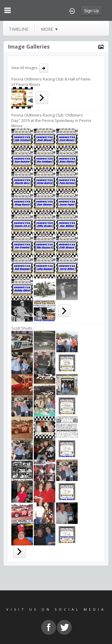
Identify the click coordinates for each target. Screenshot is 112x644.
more (50, 29)
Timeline (19, 29)
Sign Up (91, 11)
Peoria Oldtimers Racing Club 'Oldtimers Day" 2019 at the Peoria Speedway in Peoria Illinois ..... (51, 120)
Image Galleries (29, 46)
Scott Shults (22, 328)
